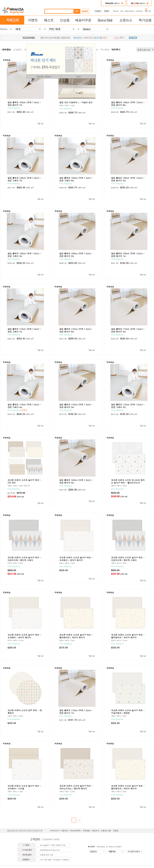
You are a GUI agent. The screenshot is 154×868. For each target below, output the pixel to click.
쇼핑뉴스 (126, 20)
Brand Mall (105, 20)
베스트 (49, 20)
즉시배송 (105, 50)
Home (4, 29)
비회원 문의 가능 (46, 855)
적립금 (116, 831)
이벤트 (33, 20)
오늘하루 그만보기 (44, 76)
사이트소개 (54, 831)
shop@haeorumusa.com (50, 850)
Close (78, 76)
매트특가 (116, 50)
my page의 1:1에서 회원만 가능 (53, 845)
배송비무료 (83, 20)
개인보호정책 (75, 831)
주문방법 (86, 831)
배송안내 (95, 831)
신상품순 (18, 50)
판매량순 (7, 50)
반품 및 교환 (106, 831)
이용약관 (64, 831)
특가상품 (145, 20)
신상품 (65, 20)
